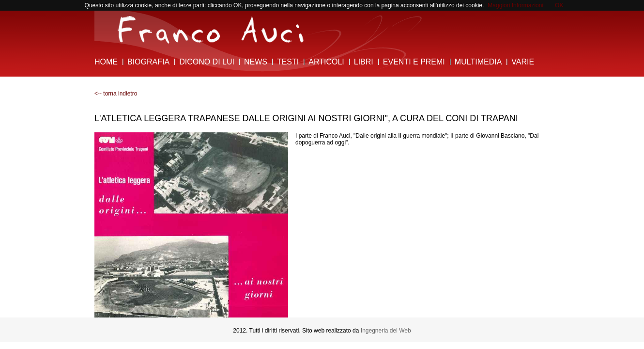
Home (106, 62)
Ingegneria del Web (386, 331)
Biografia (148, 62)
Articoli (326, 62)
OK (559, 5)
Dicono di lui (207, 62)
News (256, 62)
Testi (288, 62)
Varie (523, 62)
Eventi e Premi (414, 62)
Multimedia (478, 62)
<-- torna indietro (116, 94)
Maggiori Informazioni (515, 5)
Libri (364, 62)
